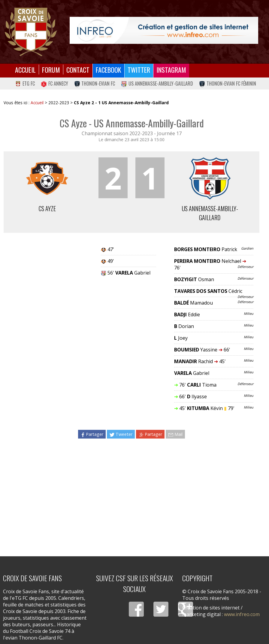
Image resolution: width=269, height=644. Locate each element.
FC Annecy (54, 84)
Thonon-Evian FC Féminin (228, 84)
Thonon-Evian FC (95, 84)
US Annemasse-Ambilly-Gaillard (157, 84)
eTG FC (25, 84)
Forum (51, 70)
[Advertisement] (131, 495)
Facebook (109, 70)
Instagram (171, 70)
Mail (175, 434)
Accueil (25, 70)
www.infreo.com (242, 614)
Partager (92, 434)
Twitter (139, 70)
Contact (78, 70)
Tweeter (121, 434)
